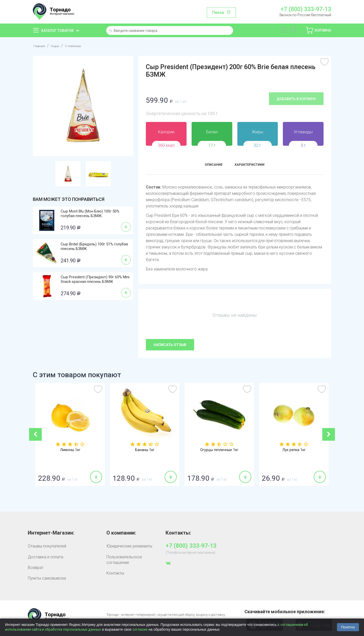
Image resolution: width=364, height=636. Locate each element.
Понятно (348, 627)
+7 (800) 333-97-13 (306, 9)
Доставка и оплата (45, 557)
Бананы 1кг (145, 450)
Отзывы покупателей (47, 546)
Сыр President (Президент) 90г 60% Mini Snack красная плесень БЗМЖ (95, 279)
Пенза (218, 13)
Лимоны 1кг (70, 450)
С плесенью (81, 46)
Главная (41, 46)
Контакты (115, 573)
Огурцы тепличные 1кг (219, 450)
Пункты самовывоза (47, 578)
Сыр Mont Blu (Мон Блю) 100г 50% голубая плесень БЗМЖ (90, 214)
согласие (140, 629)
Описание (208, 166)
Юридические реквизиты (129, 546)
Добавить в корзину (296, 99)
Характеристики (253, 166)
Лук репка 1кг (294, 450)
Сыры (59, 46)
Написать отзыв (170, 345)
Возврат (36, 568)
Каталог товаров (57, 31)
